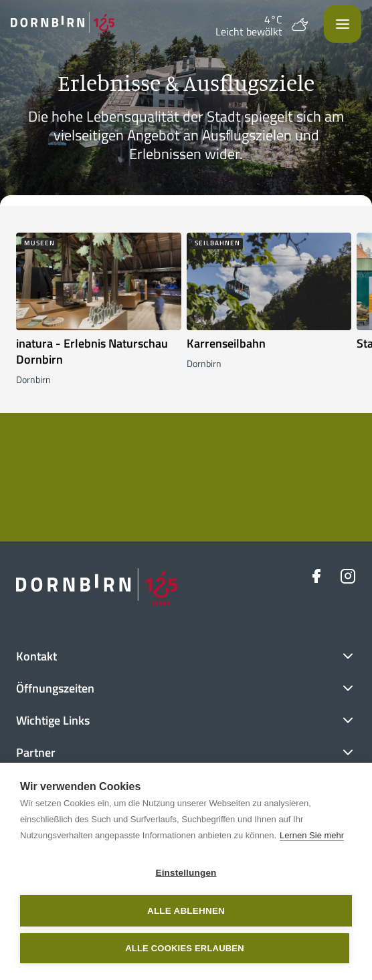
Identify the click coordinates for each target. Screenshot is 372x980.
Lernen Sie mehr (312, 835)
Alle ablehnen (186, 911)
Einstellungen (186, 873)
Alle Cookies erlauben (185, 948)
